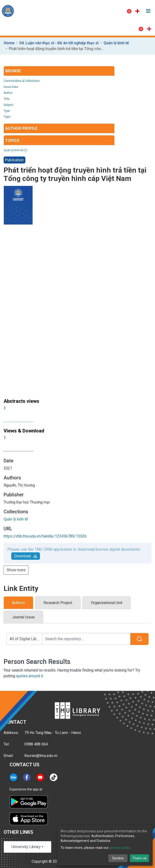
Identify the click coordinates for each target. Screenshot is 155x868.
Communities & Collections (22, 81)
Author (8, 93)
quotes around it (30, 676)
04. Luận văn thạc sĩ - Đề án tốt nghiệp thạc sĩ (59, 43)
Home (9, 43)
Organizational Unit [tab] (107, 603)
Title (6, 99)
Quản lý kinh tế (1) (15, 150)
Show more (16, 570)
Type (7, 111)
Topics (12, 141)
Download (26, 556)
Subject (8, 105)
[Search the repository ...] (86, 639)
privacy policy (120, 848)
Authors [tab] (18, 603)
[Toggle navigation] (148, 11)
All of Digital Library (26, 639)
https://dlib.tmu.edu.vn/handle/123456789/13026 (45, 536)
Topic (7, 117)
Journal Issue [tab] (23, 617)
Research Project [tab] (58, 603)
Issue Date (11, 87)
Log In (111, 11)
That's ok (139, 858)
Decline (118, 858)
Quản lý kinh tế (116, 43)
